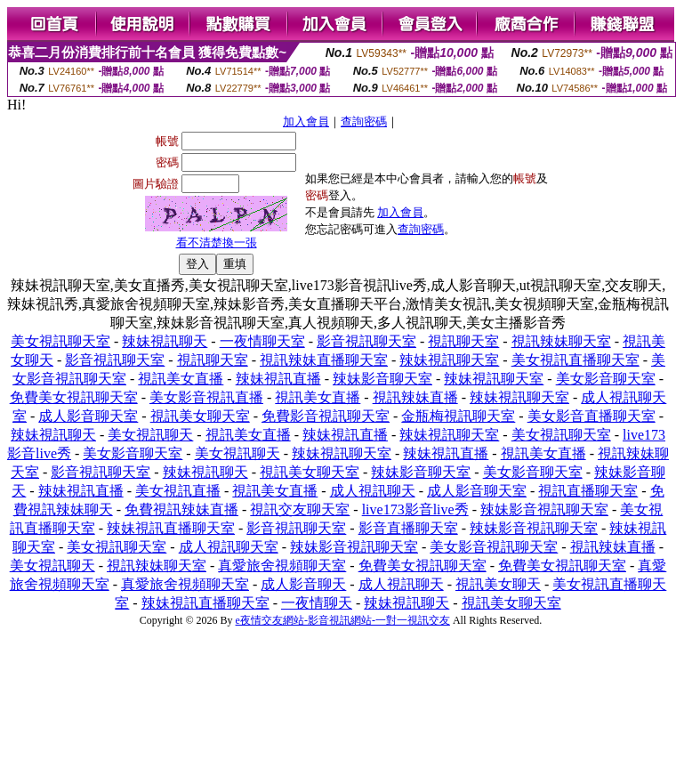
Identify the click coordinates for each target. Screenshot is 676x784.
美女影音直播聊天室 (591, 416)
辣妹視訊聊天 (165, 341)
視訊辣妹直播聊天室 (324, 360)
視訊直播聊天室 (588, 491)
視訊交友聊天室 (300, 509)
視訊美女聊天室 (200, 416)
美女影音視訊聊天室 (494, 547)
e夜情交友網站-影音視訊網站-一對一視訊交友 (343, 620)
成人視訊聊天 (373, 491)
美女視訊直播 (178, 491)
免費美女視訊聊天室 (74, 397)
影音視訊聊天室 (366, 341)
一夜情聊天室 (262, 341)
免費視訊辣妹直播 (181, 509)
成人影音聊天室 (88, 416)
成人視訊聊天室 (229, 547)
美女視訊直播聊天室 (575, 360)
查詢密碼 (364, 121)
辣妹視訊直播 (278, 379)
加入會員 (306, 121)
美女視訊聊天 (150, 435)
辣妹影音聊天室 (382, 379)
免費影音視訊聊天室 (326, 416)
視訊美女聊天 (498, 584)
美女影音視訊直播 (206, 397)
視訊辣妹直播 (415, 397)
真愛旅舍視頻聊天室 (282, 566)
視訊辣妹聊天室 (561, 341)
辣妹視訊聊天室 (449, 360)
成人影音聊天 (303, 584)
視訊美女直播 (181, 379)
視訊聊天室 (463, 341)
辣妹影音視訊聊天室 (544, 509)
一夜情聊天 (317, 603)
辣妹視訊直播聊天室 (171, 528)
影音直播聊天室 (408, 528)
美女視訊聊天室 (60, 341)
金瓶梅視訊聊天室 (458, 416)
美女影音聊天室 (606, 379)
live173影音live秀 (415, 509)
